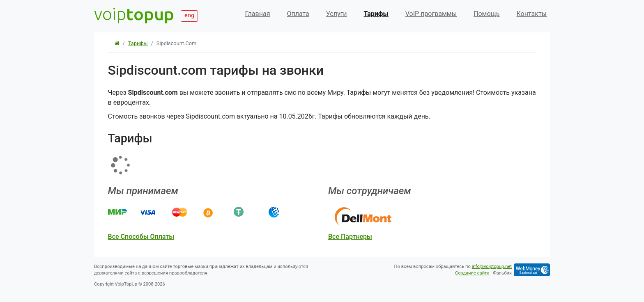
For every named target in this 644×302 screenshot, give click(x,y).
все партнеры (350, 237)
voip (134, 14)
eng (189, 15)
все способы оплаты (141, 237)
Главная (258, 14)
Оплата (298, 14)
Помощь (486, 14)
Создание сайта (472, 273)
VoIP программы (431, 14)
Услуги (337, 14)
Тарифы (376, 14)
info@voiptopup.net (492, 267)
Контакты (532, 14)
